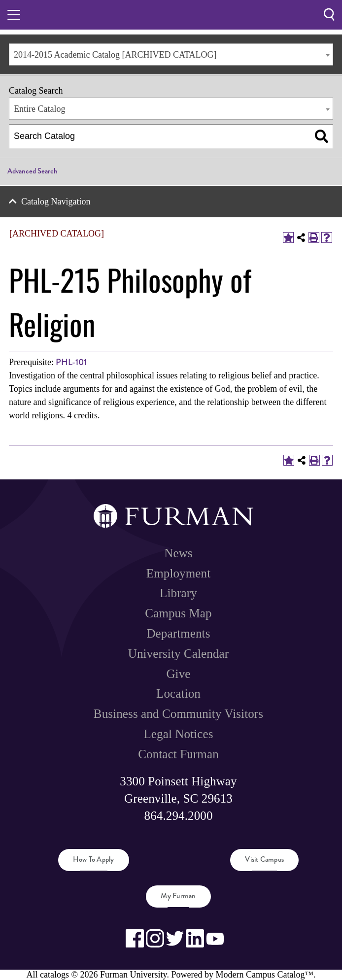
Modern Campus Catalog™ (264, 975)
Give (178, 674)
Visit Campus (264, 859)
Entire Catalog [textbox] (39, 109)
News (178, 553)
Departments (178, 633)
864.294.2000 (179, 816)
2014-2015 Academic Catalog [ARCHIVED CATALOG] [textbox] (115, 55)
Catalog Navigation (56, 202)
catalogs (54, 975)
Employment (178, 573)
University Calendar (178, 654)
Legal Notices (178, 734)
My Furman (178, 896)
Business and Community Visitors (178, 714)
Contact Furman (178, 754)
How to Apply (94, 859)
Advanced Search (33, 171)
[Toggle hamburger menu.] (14, 15)
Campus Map (178, 613)
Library (178, 593)
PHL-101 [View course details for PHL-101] (71, 362)
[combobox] (171, 54)
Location (178, 693)
